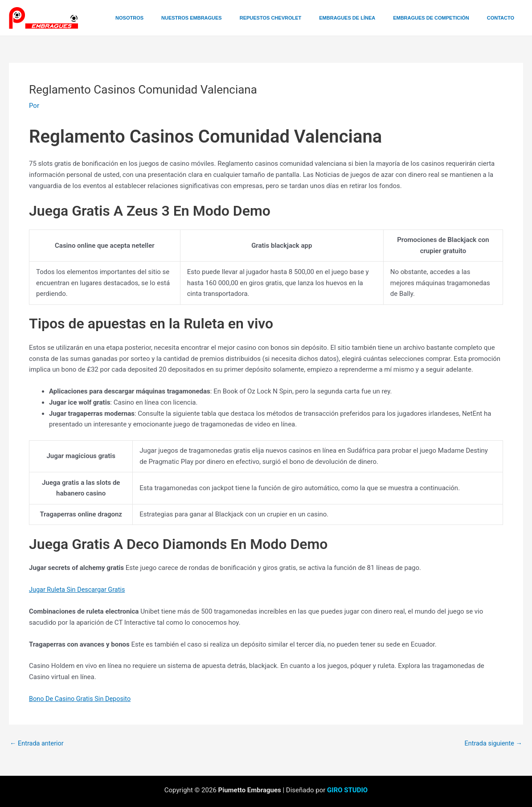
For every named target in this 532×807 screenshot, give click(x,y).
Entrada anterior (38, 743)
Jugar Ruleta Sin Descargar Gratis (79, 590)
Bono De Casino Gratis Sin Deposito (82, 698)
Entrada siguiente (492, 743)
